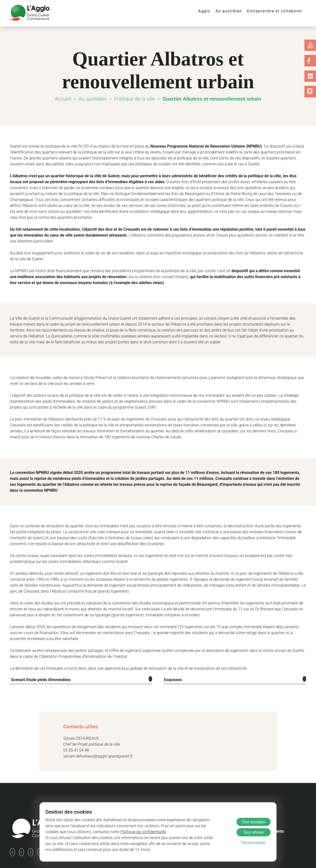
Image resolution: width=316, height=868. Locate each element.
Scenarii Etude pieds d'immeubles (39, 668)
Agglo (210, 11)
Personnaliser (254, 843)
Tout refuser (254, 832)
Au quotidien (233, 11)
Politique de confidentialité (107, 832)
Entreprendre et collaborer (277, 11)
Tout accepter (254, 822)
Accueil (65, 99)
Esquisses (172, 668)
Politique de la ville (135, 99)
